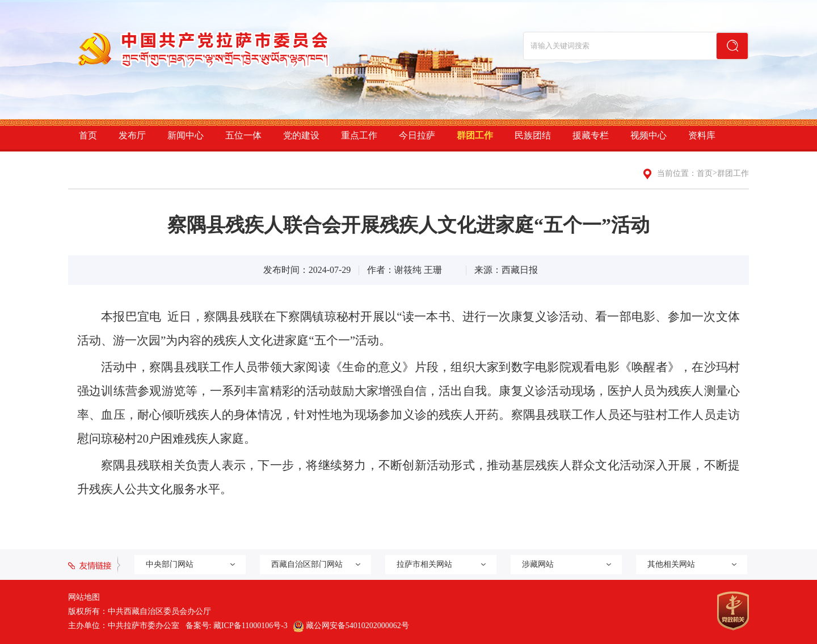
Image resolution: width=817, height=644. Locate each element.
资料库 (702, 135)
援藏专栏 (591, 135)
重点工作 (359, 135)
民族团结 (533, 135)
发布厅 (132, 135)
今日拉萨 (417, 135)
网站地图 (84, 597)
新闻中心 (186, 135)
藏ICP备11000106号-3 (250, 626)
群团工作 (475, 135)
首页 (88, 135)
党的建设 (301, 135)
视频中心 (648, 135)
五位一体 (243, 135)
